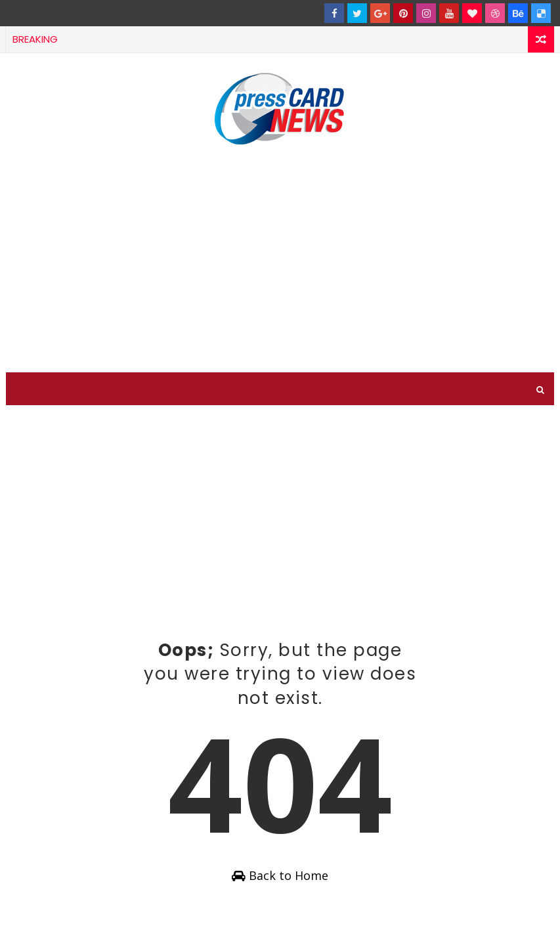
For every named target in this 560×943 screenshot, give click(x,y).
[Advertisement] (280, 261)
